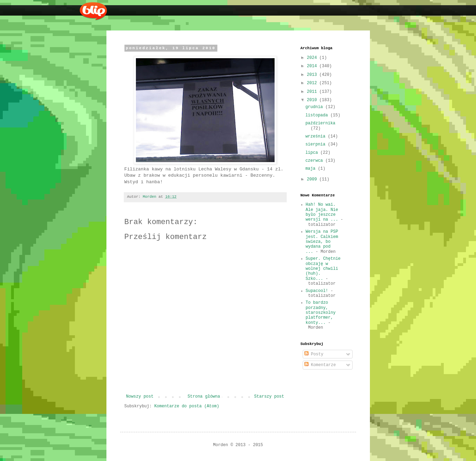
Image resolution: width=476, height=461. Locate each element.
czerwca (315, 161)
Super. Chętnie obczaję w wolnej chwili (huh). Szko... (323, 269)
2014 (313, 66)
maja (312, 169)
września (317, 136)
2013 (313, 75)
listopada (318, 115)
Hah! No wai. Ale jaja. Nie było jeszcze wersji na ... (322, 212)
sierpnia (317, 144)
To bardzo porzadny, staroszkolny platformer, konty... (321, 313)
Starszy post (269, 397)
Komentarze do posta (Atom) (187, 406)
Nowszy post (140, 397)
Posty (314, 354)
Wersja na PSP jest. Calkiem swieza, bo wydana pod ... (322, 242)
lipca (313, 153)
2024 (313, 58)
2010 (313, 100)
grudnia (315, 107)
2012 (313, 83)
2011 (313, 92)
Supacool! (317, 291)
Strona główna (204, 397)
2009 (313, 179)
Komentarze (320, 365)
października (320, 123)
